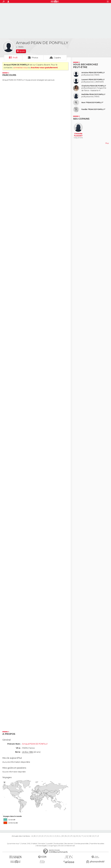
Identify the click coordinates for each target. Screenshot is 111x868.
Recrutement (69, 844)
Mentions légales (42, 846)
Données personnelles (82, 844)
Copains (57, 58)
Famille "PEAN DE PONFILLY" (93, 109)
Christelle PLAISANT (78, 135)
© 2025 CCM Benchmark (67, 846)
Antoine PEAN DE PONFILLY (93, 73)
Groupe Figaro (53, 846)
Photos (35, 58)
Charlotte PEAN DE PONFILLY (94, 86)
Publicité (34, 844)
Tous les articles (59, 844)
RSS (29, 844)
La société (50, 844)
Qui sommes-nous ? (13, 844)
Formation (42, 844)
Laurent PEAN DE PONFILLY (93, 80)
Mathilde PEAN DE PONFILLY (93, 94)
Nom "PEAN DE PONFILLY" (92, 103)
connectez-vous (20, 68)
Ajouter (22, 51)
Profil (15, 58)
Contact (24, 844)
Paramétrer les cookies (97, 844)
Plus (107, 143)
